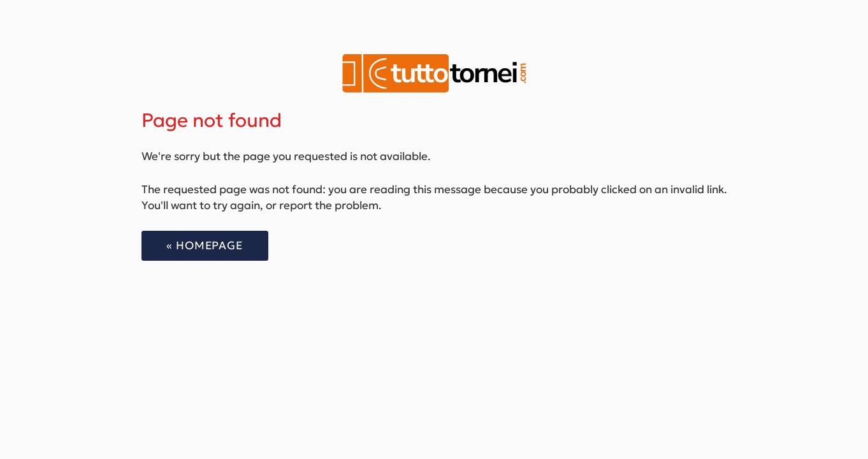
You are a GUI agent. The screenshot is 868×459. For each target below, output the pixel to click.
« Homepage (205, 245)
